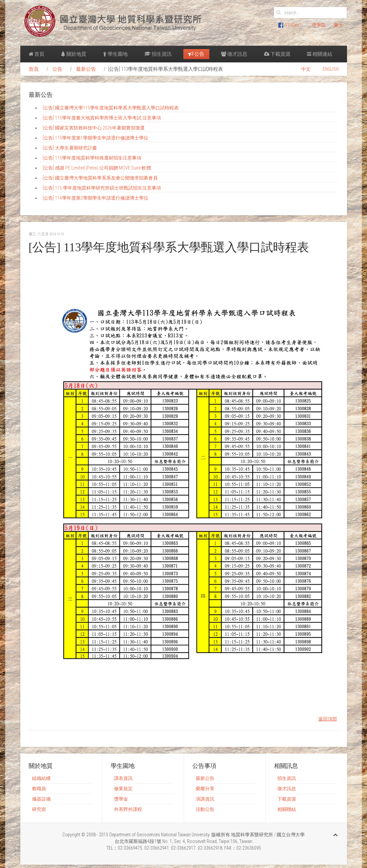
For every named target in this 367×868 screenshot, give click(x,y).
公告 (196, 54)
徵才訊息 (234, 54)
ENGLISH (331, 69)
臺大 (338, 25)
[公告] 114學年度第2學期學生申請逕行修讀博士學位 (95, 198)
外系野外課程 (128, 809)
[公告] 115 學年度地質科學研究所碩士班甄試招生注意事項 (102, 188)
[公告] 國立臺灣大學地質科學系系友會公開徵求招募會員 (100, 178)
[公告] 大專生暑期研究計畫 (70, 148)
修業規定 (123, 789)
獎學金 (121, 799)
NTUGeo (289, 25)
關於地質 (74, 54)
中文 (306, 69)
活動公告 (205, 809)
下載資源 (277, 54)
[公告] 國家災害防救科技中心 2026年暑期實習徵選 (94, 128)
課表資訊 (123, 778)
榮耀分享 (205, 789)
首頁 (36, 54)
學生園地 (115, 54)
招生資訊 (158, 54)
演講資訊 (205, 799)
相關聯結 (287, 809)
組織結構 (41, 778)
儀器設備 (41, 799)
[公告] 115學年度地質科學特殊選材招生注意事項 (92, 158)
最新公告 (86, 69)
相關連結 (320, 54)
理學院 (319, 25)
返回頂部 (328, 719)
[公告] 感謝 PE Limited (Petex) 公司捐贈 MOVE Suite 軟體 (97, 168)
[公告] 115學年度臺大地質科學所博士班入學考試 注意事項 (102, 118)
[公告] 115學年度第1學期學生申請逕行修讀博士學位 (95, 138)
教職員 (39, 789)
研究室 (39, 809)
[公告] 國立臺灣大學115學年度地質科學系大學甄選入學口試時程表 (111, 108)
